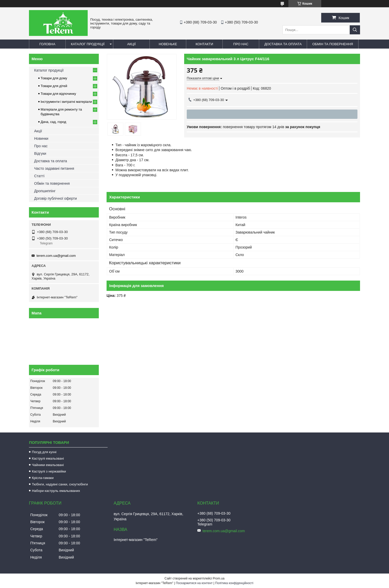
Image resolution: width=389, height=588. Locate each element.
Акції (132, 44)
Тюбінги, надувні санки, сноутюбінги (60, 484)
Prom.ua (219, 578)
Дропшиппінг (45, 191)
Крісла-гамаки (43, 478)
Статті (39, 176)
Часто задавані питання (54, 168)
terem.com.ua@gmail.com (56, 256)
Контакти (204, 44)
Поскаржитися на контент (194, 583)
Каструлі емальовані (48, 458)
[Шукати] (355, 30)
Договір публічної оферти (55, 198)
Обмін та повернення (333, 44)
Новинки (41, 138)
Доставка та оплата (283, 44)
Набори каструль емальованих (56, 491)
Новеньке (168, 44)
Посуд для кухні (44, 452)
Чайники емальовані (48, 465)
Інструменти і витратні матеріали (66, 102)
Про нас (241, 44)
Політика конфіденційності (234, 583)
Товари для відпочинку (58, 94)
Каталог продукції (88, 44)
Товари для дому (54, 78)
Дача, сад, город (53, 122)
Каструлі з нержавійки (49, 471)
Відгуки (40, 153)
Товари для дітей (54, 86)
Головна (47, 44)
